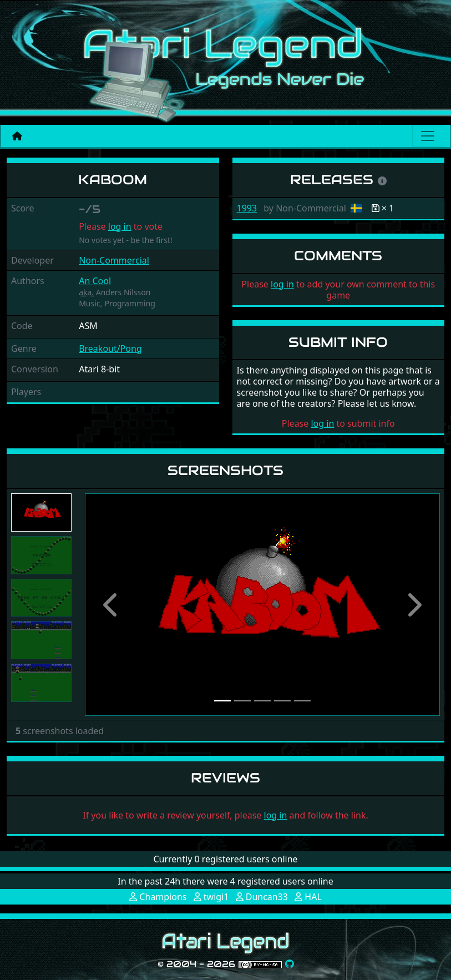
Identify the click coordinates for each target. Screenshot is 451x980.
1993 (247, 208)
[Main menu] (428, 136)
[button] (112, 605)
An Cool (95, 281)
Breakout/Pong (110, 348)
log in (120, 226)
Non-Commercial (114, 260)
